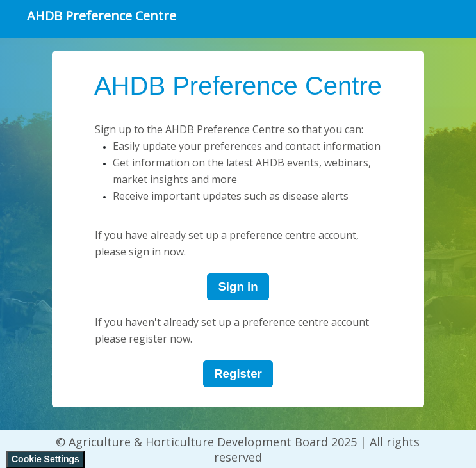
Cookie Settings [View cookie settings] (45, 459)
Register (238, 374)
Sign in (238, 286)
